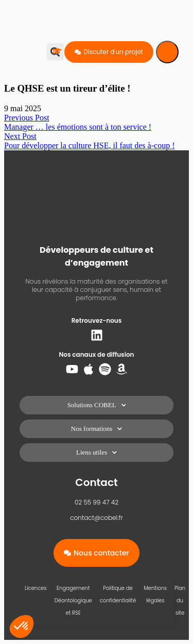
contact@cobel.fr (96, 518)
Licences (36, 588)
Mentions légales (155, 594)
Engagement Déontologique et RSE (73, 601)
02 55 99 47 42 (97, 502)
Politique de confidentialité (118, 594)
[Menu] (167, 52)
